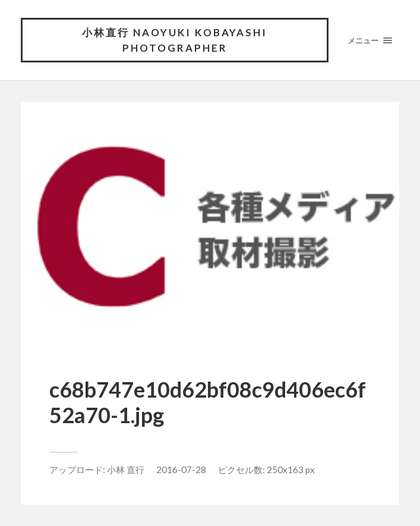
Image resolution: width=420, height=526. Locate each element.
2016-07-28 (181, 470)
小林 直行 (126, 470)
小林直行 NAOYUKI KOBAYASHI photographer (175, 40)
